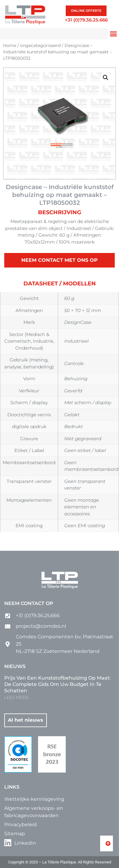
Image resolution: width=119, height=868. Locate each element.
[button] (114, 34)
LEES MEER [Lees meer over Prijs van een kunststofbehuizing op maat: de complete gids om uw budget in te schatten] (16, 697)
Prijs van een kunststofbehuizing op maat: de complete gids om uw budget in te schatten (58, 684)
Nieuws (15, 666)
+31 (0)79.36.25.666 (86, 20)
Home (10, 45)
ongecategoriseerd (40, 45)
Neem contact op (29, 603)
